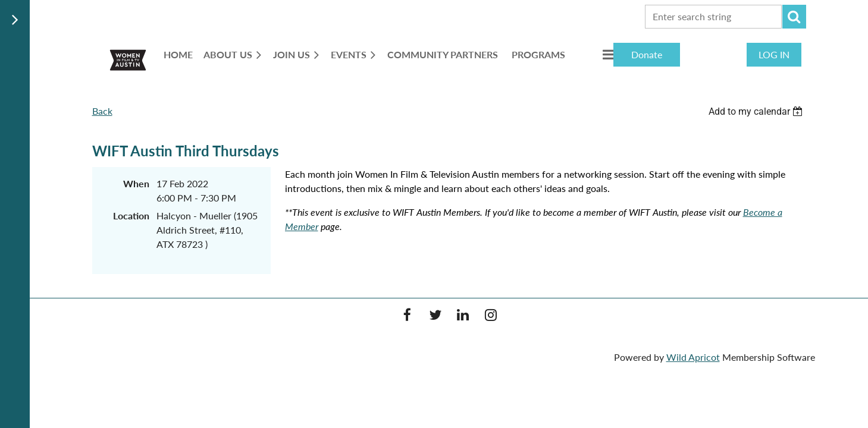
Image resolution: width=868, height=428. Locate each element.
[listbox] (757, 111)
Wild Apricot (693, 357)
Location (131, 215)
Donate (647, 54)
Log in (774, 54)
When (136, 183)
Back (102, 111)
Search (794, 17)
